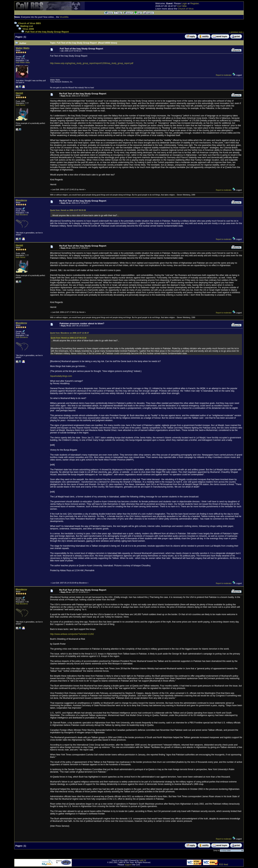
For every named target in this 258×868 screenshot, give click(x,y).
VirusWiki (64, 17)
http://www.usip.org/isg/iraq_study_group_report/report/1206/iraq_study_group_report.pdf (92, 63)
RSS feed (223, 864)
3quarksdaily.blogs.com (61, 376)
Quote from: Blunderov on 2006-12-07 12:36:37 (70, 333)
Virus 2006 (28, 29)
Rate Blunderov (22, 215)
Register (195, 3)
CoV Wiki (182, 6)
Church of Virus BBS (30, 23)
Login (184, 3)
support (128, 865)
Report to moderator (224, 75)
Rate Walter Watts (23, 62)
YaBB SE (143, 861)
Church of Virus (186, 9)
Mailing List (27, 26)
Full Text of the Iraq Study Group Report (47, 32)
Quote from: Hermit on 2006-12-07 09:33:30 (68, 210)
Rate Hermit (20, 105)
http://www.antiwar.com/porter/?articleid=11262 (72, 634)
